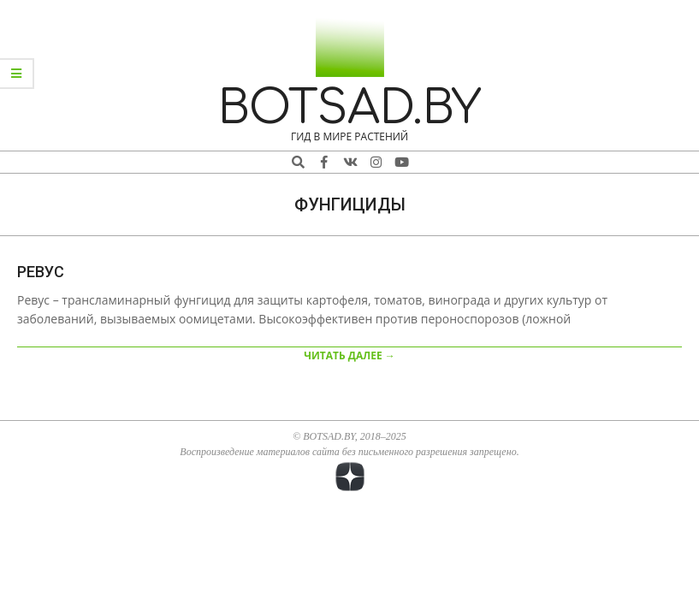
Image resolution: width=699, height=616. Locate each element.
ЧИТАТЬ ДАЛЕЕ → (349, 355)
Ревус (41, 272)
